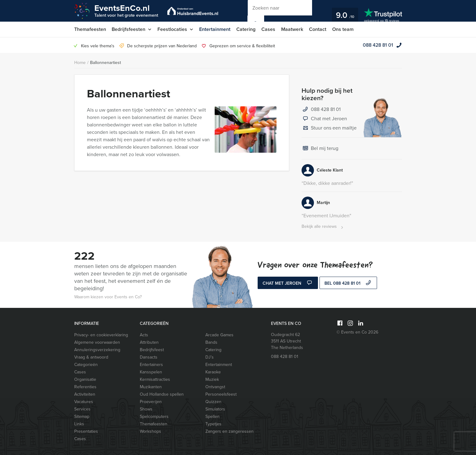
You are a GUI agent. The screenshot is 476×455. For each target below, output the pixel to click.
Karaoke (213, 372)
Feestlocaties (173, 29)
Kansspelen (151, 372)
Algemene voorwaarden (97, 342)
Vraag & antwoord (91, 357)
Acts (144, 335)
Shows (146, 409)
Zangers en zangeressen (229, 431)
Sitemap (82, 417)
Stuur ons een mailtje (329, 128)
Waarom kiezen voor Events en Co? (108, 297)
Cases (269, 29)
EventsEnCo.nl (126, 10)
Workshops (150, 431)
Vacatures (84, 402)
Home (80, 63)
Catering (246, 29)
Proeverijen (151, 402)
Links (79, 424)
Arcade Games (219, 335)
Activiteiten (85, 394)
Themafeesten (90, 29)
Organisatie (85, 379)
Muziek (212, 379)
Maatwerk (292, 29)
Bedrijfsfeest (152, 350)
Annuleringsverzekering (97, 350)
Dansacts (149, 357)
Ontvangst (215, 387)
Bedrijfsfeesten (129, 29)
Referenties (85, 387)
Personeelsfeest (221, 394)
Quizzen (213, 402)
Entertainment (215, 29)
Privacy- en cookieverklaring (101, 335)
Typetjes (213, 424)
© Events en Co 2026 (357, 332)
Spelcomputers (154, 417)
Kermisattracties (155, 379)
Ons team (343, 29)
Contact (318, 29)
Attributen (149, 342)
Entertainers (151, 365)
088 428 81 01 (378, 45)
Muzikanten (151, 387)
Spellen (212, 417)
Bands (211, 342)
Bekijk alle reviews (323, 227)
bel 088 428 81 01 (348, 283)
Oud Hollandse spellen (162, 394)
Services (82, 409)
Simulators (215, 409)
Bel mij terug (320, 149)
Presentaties (86, 431)
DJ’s (210, 357)
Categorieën (86, 365)
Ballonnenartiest (105, 63)
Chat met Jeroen (324, 119)
